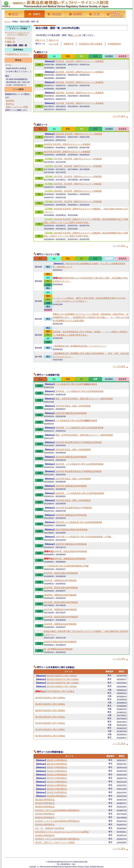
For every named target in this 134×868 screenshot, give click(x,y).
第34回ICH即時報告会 (45, 825)
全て (41, 56)
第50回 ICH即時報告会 (51, 767)
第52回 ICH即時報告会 (51, 760)
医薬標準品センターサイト (18, 54)
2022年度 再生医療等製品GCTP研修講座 (68, 508)
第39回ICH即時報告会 (45, 807)
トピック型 (54, 44)
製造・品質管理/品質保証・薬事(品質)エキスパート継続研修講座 (78, 399)
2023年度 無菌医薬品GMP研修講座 (65, 486)
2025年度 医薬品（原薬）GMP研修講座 (67, 406)
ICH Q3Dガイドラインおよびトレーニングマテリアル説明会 (62, 832)
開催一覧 (11, 42)
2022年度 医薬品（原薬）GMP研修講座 (67, 500)
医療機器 (109, 56)
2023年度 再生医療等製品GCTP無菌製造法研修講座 (73, 471)
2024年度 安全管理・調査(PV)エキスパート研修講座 (74, 72)
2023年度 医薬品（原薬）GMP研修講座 (67, 479)
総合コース (54, 40)
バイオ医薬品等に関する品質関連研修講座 (71, 384)
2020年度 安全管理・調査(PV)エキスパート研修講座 (73, 134)
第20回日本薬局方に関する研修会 (50, 698)
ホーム (7, 22)
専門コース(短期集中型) (48, 375)
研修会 (15, 22)
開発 (68, 56)
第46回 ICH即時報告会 (51, 782)
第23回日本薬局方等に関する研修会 (57, 683)
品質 (95, 56)
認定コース (40, 40)
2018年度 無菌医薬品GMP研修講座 (60, 595)
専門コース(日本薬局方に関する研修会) (56, 667)
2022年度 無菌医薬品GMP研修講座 (65, 515)
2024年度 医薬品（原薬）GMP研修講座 (67, 450)
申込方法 (11, 38)
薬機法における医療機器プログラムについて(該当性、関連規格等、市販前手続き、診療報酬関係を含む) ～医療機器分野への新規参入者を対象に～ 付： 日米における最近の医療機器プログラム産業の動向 (91, 317)
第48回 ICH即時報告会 (51, 775)
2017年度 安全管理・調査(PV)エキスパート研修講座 (73, 159)
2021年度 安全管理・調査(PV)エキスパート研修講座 (74, 103)
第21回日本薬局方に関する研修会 (55, 691)
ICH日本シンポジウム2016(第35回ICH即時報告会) (57, 821)
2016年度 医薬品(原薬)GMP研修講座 (61, 617)
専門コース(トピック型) (48, 254)
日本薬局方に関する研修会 (91, 44)
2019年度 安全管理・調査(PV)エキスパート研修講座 (67, 144)
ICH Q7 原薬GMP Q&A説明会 (50, 828)
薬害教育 (123, 56)
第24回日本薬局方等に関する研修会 (57, 679)
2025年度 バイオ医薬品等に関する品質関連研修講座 (74, 391)
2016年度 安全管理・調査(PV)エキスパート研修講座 (73, 184)
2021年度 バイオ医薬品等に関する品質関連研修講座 (73, 522)
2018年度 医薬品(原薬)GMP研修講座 (61, 588)
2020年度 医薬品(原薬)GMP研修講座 (65, 551)
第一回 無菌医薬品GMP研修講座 (58, 649)
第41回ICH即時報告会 (45, 800)
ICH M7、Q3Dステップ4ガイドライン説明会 (55, 842)
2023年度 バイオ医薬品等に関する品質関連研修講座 (74, 464)
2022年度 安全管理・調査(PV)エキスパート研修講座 (74, 93)
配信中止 (10, 104)
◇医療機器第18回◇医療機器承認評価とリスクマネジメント (79, 346)
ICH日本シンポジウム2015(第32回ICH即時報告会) (57, 839)
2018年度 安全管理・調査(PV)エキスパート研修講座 (67, 152)
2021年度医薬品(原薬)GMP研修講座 (66, 530)
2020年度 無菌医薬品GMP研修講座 (65, 544)
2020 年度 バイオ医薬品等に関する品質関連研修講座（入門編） (78, 537)
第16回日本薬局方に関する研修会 (50, 723)
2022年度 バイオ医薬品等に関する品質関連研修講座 (74, 493)
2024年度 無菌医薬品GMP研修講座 (65, 457)
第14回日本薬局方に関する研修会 (50, 736)
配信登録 (10, 101)
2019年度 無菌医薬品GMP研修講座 (60, 580)
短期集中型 (69, 44)
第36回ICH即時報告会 (45, 818)
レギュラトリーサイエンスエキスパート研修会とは (18, 33)
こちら (76, 35)
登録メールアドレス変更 (17, 107)
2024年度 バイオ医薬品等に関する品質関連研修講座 (74, 428)
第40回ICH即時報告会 (45, 803)
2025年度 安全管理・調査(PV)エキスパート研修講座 (74, 61)
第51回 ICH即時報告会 (51, 764)
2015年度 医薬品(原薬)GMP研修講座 (60, 642)
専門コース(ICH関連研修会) (50, 752)
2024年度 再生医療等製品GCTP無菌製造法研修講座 (73, 442)
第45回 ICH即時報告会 (51, 785)
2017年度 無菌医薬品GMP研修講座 (60, 609)
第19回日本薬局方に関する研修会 (50, 704)
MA (54, 56)
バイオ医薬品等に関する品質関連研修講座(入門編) (66, 566)
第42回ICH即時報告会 (51, 796)
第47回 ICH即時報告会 (51, 778)
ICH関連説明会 (114, 44)
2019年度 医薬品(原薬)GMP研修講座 (61, 573)
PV (82, 56)
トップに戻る (119, 116)
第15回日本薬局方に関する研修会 (50, 730)
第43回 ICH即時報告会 (51, 792)
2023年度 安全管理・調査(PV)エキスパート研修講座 (74, 82)
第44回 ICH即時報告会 (51, 789)
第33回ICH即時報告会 (45, 835)
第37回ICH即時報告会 (45, 814)
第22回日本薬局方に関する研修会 (56, 686)
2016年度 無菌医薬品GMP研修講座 (60, 624)
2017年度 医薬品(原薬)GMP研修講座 (61, 602)
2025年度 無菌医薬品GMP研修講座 (65, 413)
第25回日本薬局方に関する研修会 (56, 676)
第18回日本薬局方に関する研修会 (50, 710)
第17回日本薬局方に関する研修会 (50, 717)
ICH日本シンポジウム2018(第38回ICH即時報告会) (57, 810)
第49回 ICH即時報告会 (51, 771)
